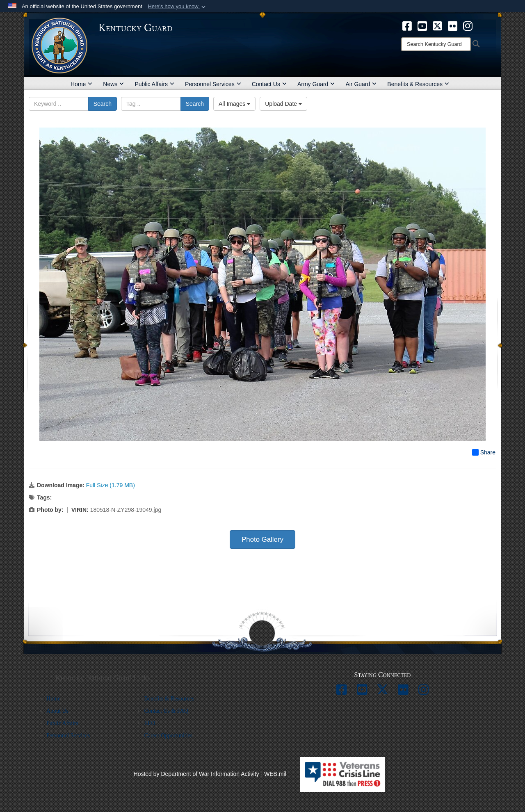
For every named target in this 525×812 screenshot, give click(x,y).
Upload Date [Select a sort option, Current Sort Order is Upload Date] (283, 104)
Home (81, 84)
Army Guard (316, 84)
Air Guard (361, 84)
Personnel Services (213, 84)
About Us (57, 711)
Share (484, 452)
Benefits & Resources (418, 84)
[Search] (436, 44)
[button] (177, 7)
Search (103, 104)
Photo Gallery (262, 539)
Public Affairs (154, 84)
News (113, 84)
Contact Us (269, 84)
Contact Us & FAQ (166, 711)
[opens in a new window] (407, 25)
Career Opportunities (168, 736)
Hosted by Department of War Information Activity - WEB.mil (210, 774)
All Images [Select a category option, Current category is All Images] (234, 104)
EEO (150, 723)
